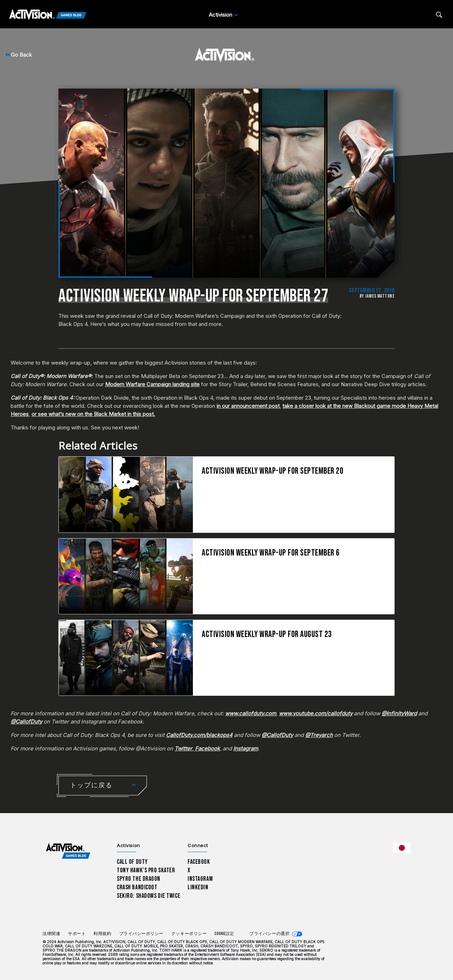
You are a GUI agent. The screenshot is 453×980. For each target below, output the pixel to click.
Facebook (199, 862)
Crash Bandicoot (137, 887)
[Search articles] (439, 15)
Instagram (200, 879)
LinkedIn (198, 887)
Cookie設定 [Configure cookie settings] (224, 934)
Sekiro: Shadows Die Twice (148, 896)
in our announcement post (248, 406)
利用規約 (102, 934)
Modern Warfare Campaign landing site (152, 384)
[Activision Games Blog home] (68, 851)
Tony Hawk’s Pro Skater (146, 870)
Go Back (19, 55)
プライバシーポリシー (141, 934)
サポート (77, 934)
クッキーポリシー (189, 934)
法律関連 (51, 934)
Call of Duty (132, 862)
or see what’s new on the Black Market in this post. (93, 414)
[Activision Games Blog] (48, 15)
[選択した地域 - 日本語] (402, 848)
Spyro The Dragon (139, 879)
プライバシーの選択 (269, 934)
